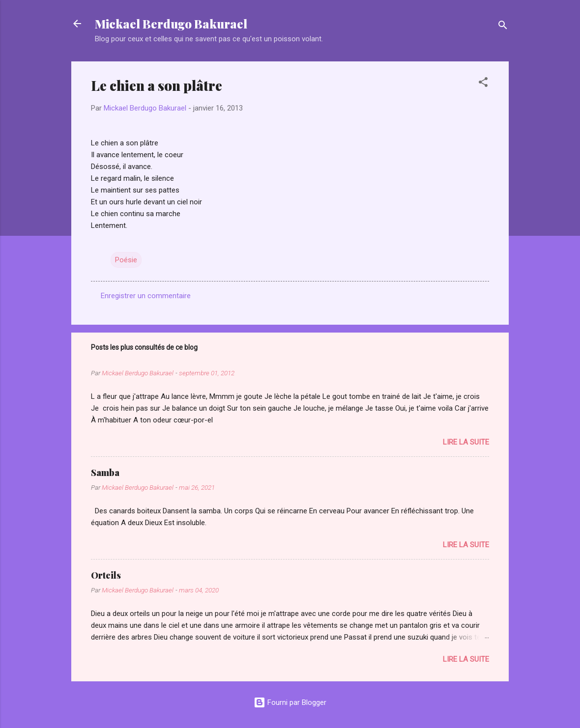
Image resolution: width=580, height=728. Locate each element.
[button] (483, 84)
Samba (105, 473)
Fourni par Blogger (290, 702)
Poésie (126, 260)
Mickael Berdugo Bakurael (171, 24)
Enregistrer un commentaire (146, 296)
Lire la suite (466, 442)
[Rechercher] (503, 27)
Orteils (106, 575)
